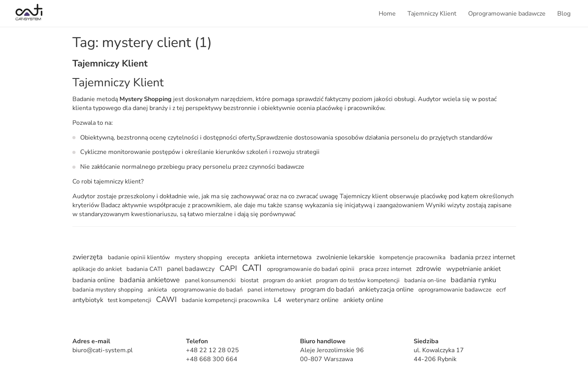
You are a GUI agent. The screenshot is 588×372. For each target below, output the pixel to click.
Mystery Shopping (146, 99)
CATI (253, 268)
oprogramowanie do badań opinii (312, 269)
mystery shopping (199, 257)
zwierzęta (89, 257)
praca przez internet (386, 269)
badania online (94, 280)
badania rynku (473, 280)
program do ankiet (288, 280)
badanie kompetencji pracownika (226, 300)
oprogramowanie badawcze (456, 290)
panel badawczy (192, 269)
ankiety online (363, 300)
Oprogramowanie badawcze (507, 14)
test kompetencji (130, 300)
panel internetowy (272, 290)
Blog (564, 14)
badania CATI (145, 269)
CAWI (167, 300)
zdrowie (430, 269)
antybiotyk (89, 300)
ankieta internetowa (284, 257)
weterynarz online (313, 300)
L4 (278, 300)
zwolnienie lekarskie (346, 257)
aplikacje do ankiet (98, 269)
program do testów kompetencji (359, 280)
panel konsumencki (211, 280)
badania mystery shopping (108, 290)
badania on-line (426, 280)
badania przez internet (483, 257)
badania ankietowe (151, 280)
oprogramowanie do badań (208, 290)
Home (387, 14)
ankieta (158, 290)
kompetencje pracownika (413, 257)
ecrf (501, 290)
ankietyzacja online (387, 289)
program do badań (328, 289)
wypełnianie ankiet (474, 269)
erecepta (239, 257)
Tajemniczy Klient (432, 14)
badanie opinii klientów (140, 257)
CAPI (229, 268)
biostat (250, 280)
